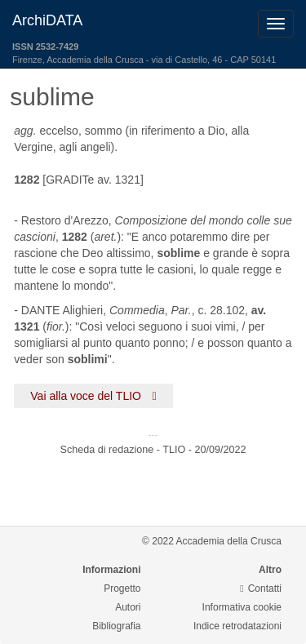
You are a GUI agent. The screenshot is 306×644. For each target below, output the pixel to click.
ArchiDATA (47, 20)
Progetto (122, 588)
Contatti (261, 588)
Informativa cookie (242, 607)
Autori (128, 607)
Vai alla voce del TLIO (93, 396)
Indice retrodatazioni (237, 626)
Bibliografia (116, 626)
